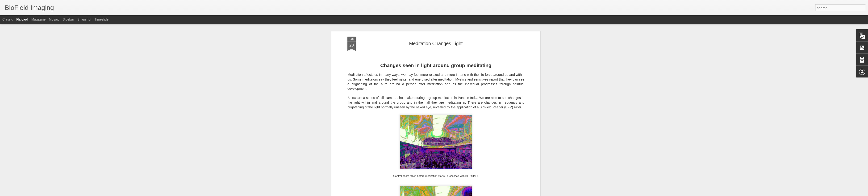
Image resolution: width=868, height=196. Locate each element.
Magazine (39, 19)
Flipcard (22, 19)
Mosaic (54, 19)
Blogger (449, 193)
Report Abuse (463, 193)
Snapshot (84, 19)
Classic (8, 19)
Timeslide (102, 19)
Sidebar (68, 19)
